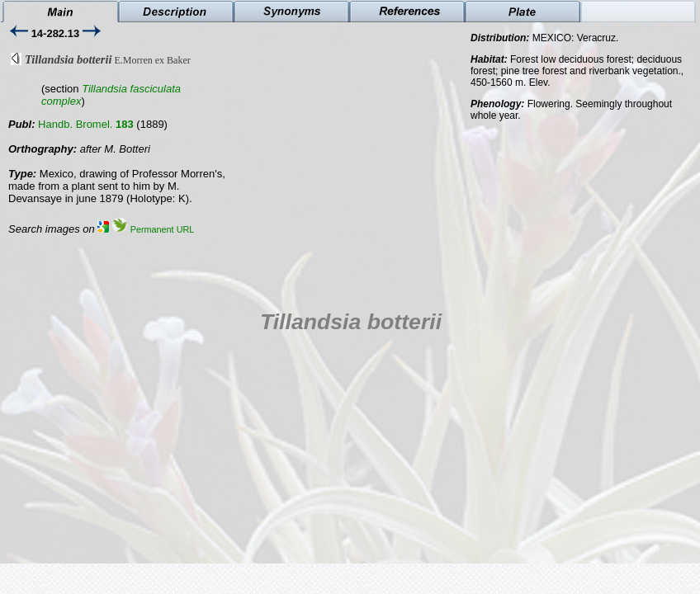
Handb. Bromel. (86, 124)
